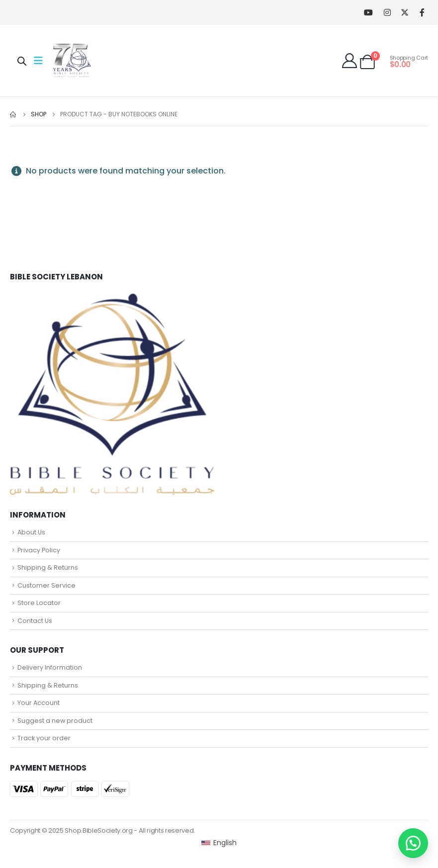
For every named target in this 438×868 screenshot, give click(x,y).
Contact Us (35, 621)
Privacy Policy (39, 550)
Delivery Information (50, 667)
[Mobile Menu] (41, 61)
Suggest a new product (55, 721)
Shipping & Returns (48, 567)
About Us (31, 532)
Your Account (39, 703)
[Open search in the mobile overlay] (22, 61)
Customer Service (46, 585)
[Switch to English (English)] (219, 843)
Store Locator (39, 603)
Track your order (44, 738)
